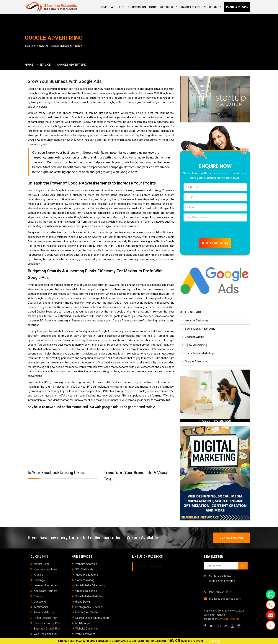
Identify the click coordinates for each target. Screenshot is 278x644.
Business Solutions (142, 7)
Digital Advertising (196, 345)
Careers (39, 596)
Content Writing (194, 337)
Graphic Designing (86, 591)
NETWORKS (213, 7)
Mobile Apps (83, 623)
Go (243, 566)
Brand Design (83, 602)
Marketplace (190, 7)
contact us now (232, 538)
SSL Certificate (84, 569)
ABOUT (118, 7)
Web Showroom (85, 634)
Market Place (42, 564)
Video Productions (87, 575)
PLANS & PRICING (237, 7)
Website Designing (196, 321)
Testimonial (41, 607)
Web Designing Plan (46, 634)
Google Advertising (72, 65)
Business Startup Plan (47, 623)
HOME (103, 7)
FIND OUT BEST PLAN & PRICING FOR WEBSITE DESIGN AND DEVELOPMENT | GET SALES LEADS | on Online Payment (131, 641)
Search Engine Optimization (92, 618)
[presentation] (212, 231)
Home (29, 65)
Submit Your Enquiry (215, 243)
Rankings (39, 580)
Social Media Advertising (200, 329)
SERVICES (169, 7)
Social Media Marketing (199, 353)
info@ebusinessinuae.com (225, 599)
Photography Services (89, 607)
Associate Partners (46, 591)
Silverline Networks (150, 566)
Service (45, 65)
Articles (38, 575)
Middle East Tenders (88, 612)
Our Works (40, 602)
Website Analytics (86, 564)
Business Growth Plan (47, 629)
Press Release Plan (45, 618)
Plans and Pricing (44, 612)
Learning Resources (46, 585)
